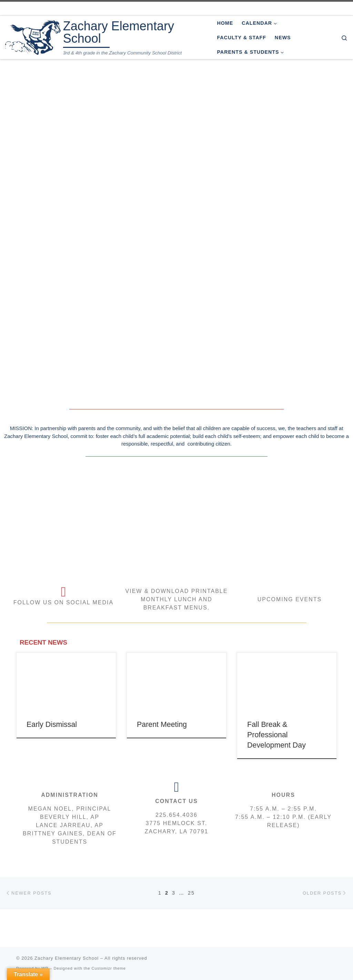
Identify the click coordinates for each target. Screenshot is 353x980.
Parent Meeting (162, 724)
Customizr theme (109, 968)
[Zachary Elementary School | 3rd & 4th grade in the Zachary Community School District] (33, 37)
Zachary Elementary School (67, 958)
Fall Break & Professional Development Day (276, 735)
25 (191, 893)
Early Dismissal (52, 724)
